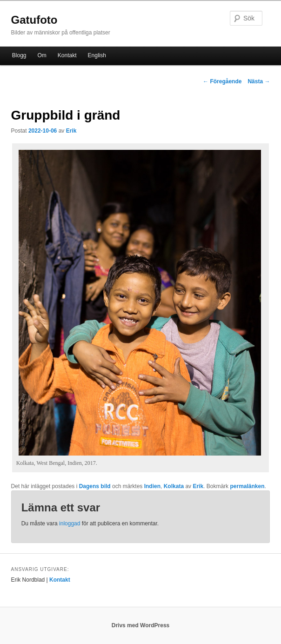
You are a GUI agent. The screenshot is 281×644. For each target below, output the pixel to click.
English (97, 55)
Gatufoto (34, 20)
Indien (152, 486)
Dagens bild (95, 486)
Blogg (19, 55)
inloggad (70, 523)
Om (42, 55)
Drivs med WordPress (141, 625)
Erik (71, 131)
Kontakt (67, 55)
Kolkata (174, 486)
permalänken (247, 486)
